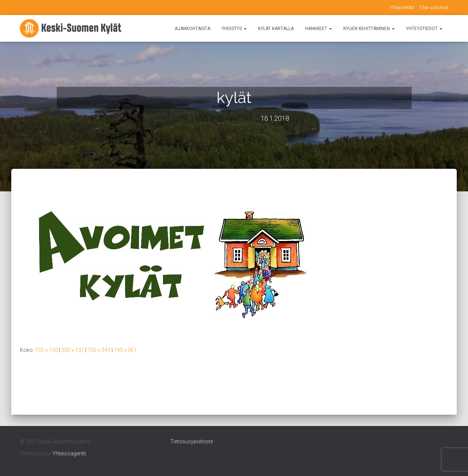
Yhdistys (234, 29)
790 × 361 (125, 350)
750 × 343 (99, 350)
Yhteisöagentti (69, 453)
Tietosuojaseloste (192, 441)
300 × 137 (73, 350)
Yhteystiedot (402, 8)
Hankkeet (319, 29)
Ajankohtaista (192, 29)
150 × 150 (46, 350)
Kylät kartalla (276, 29)
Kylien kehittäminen (369, 29)
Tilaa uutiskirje (434, 8)
